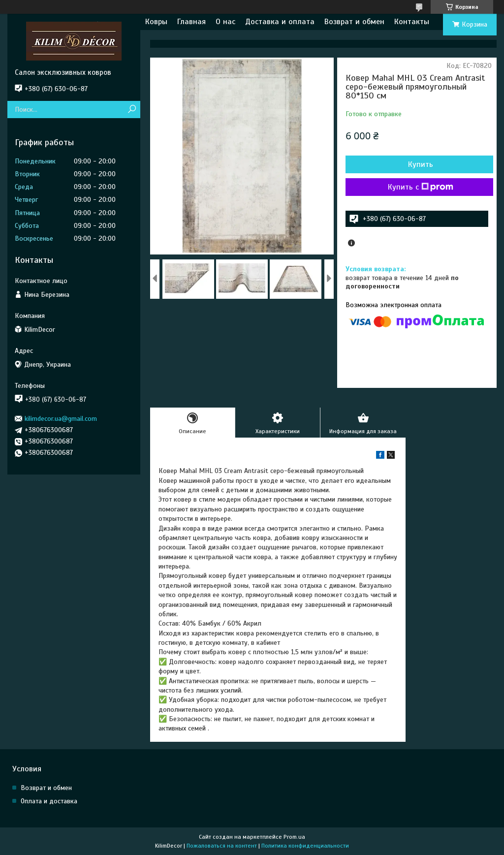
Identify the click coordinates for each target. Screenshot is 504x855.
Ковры (156, 22)
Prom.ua (294, 837)
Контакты (412, 22)
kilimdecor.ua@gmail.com (61, 419)
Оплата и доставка (49, 801)
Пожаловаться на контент (222, 846)
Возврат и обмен (354, 22)
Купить (421, 164)
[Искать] (132, 110)
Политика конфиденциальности (305, 846)
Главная (191, 22)
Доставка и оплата (280, 22)
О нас (225, 22)
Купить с (421, 187)
